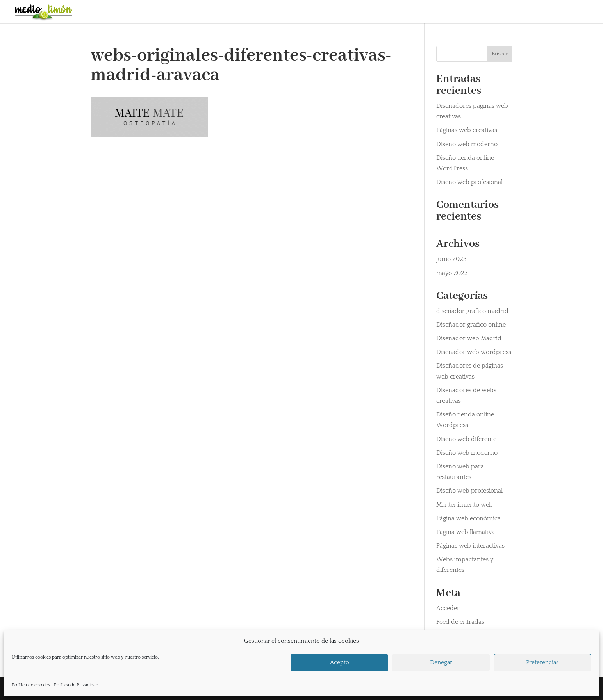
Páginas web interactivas (470, 546)
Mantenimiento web (465, 505)
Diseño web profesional (469, 182)
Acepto (340, 662)
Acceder (448, 608)
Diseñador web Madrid (469, 338)
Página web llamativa (466, 532)
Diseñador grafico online (471, 325)
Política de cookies (31, 685)
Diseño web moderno (467, 144)
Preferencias (542, 662)
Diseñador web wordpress (474, 352)
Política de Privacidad (76, 685)
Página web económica (468, 518)
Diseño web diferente (466, 439)
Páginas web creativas (467, 130)
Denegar (441, 662)
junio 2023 (451, 259)
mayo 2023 (452, 273)
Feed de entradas (460, 622)
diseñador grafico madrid (472, 311)
